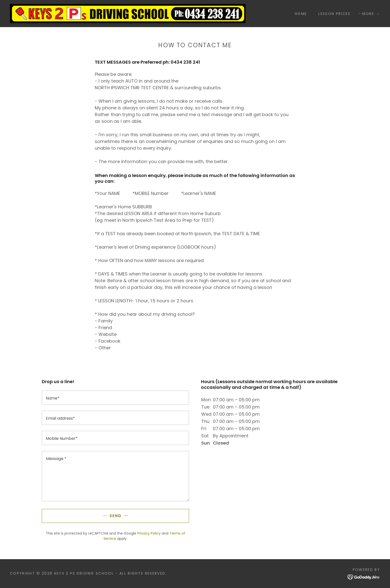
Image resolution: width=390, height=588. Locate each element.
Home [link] (301, 14)
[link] (128, 13)
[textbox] (115, 398)
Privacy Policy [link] (149, 533)
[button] (369, 14)
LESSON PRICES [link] (334, 14)
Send (116, 516)
